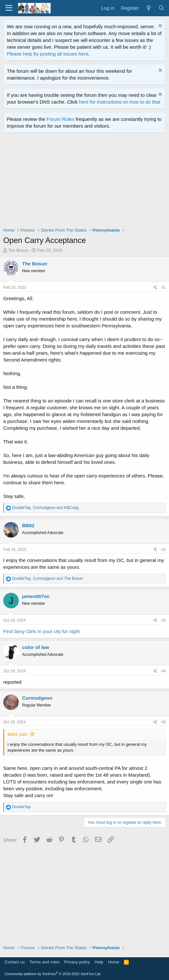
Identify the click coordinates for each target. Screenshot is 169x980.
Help (99, 962)
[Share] (155, 288)
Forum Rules (61, 119)
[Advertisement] (86, 182)
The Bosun (18, 250)
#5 (164, 722)
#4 (164, 671)
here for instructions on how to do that (120, 102)
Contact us (15, 962)
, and (45, 508)
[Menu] (9, 8)
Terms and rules (44, 962)
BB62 (28, 525)
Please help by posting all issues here (48, 54)
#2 (164, 550)
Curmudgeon (37, 698)
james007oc (36, 596)
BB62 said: (18, 734)
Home (114, 962)
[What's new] (148, 8)
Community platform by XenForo (53, 974)
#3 (164, 620)
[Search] (161, 8)
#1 (164, 287)
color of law (36, 647)
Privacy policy (77, 962)
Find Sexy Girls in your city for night (42, 631)
